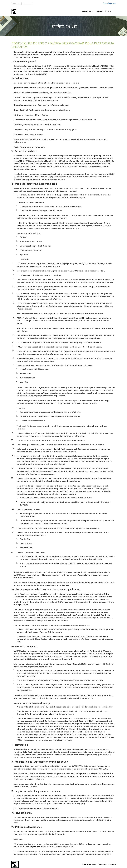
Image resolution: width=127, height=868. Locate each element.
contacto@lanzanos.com (34, 846)
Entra (105, 3)
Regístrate (112, 3)
